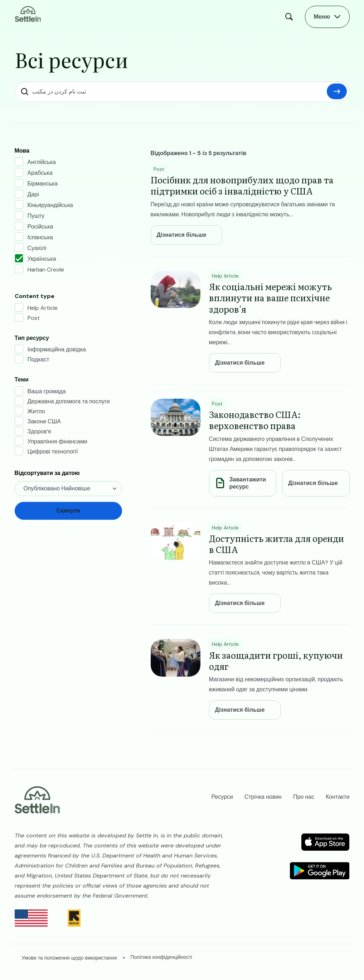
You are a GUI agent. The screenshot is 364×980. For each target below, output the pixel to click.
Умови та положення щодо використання (69, 958)
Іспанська (40, 237)
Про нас (304, 797)
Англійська (42, 162)
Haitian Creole (46, 270)
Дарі (33, 194)
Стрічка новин (263, 797)
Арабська (40, 173)
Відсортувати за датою (47, 473)
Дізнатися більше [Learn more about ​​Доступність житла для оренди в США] (240, 603)
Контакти (338, 797)
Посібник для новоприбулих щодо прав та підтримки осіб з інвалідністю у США (242, 185)
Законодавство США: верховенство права (255, 420)
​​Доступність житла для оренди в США (276, 544)
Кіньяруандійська (50, 205)
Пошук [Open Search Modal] (291, 17)
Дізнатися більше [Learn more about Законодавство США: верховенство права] (313, 483)
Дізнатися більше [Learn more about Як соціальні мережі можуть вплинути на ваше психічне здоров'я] (240, 363)
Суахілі (37, 248)
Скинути (337, 91)
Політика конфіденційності (161, 957)
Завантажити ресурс (248, 483)
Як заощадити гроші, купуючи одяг (276, 660)
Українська (42, 259)
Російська (40, 227)
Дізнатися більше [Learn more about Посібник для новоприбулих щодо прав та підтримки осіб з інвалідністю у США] (182, 235)
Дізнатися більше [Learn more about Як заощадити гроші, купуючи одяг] (240, 710)
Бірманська (43, 184)
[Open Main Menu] (327, 17)
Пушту (36, 216)
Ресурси (222, 797)
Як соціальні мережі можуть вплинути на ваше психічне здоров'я (270, 298)
